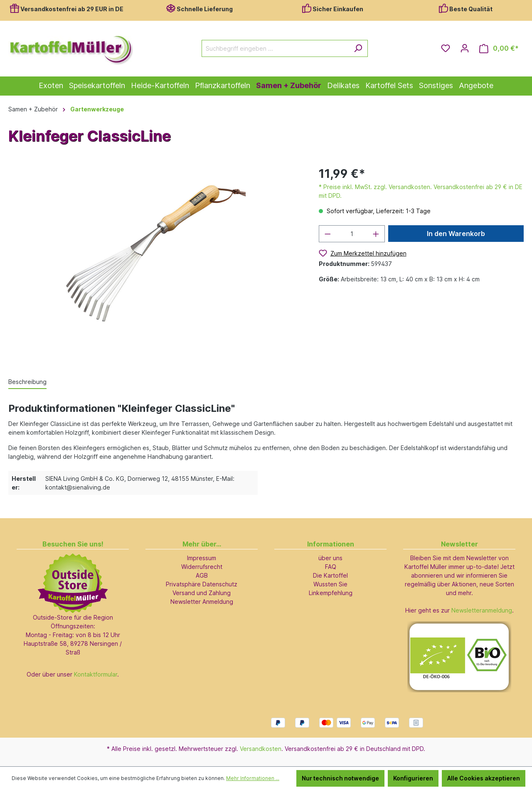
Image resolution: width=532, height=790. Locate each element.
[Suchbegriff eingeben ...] (275, 48)
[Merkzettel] (446, 48)
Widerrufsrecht (202, 567)
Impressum (202, 558)
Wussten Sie (330, 584)
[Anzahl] (352, 234)
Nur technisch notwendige (340, 778)
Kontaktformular (96, 674)
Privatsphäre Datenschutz (202, 584)
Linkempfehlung (331, 593)
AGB (202, 575)
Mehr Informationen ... (253, 778)
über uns (330, 558)
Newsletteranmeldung (482, 610)
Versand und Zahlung (202, 593)
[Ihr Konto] (465, 48)
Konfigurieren (413, 778)
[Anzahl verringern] (328, 234)
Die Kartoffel (330, 575)
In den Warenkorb (456, 234)
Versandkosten (261, 749)
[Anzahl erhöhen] (376, 234)
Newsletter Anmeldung (202, 602)
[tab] (27, 382)
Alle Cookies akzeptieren (484, 778)
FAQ (331, 567)
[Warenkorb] (499, 48)
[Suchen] (358, 48)
